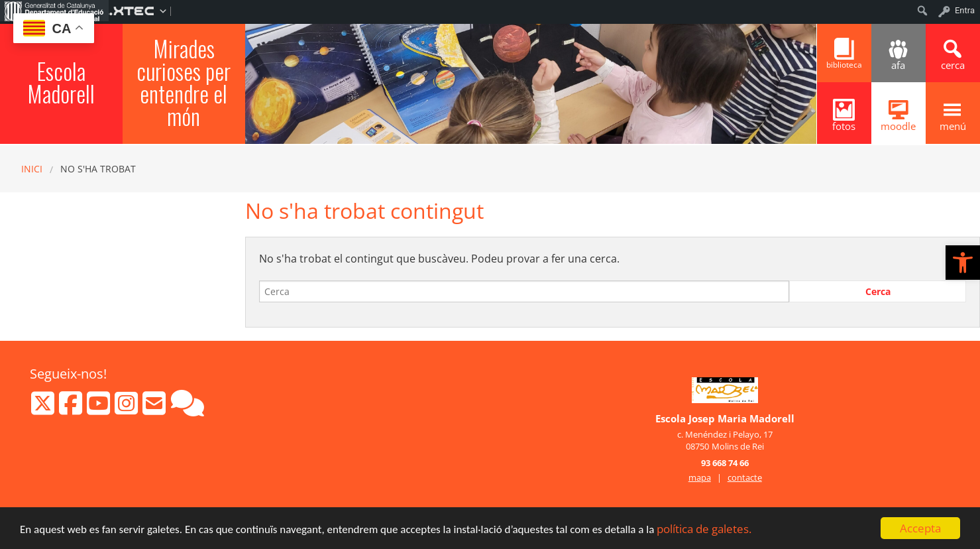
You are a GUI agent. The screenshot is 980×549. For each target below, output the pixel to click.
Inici (32, 169)
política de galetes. (704, 530)
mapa (700, 477)
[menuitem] (54, 11)
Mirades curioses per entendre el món (184, 82)
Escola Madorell (61, 82)
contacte (745, 477)
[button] (963, 263)
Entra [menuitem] (965, 10)
